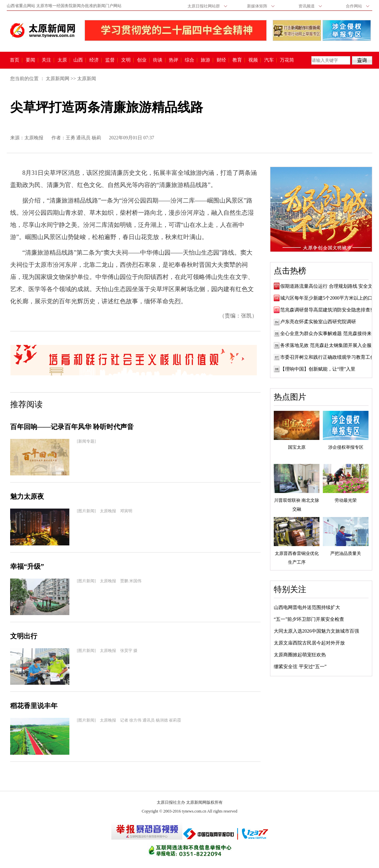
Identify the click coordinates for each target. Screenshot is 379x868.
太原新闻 (87, 79)
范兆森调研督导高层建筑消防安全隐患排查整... (329, 310)
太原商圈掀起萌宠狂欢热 (300, 655)
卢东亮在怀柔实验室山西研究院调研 (318, 322)
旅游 (205, 60)
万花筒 (286, 60)
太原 (62, 60)
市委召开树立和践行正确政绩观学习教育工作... (329, 357)
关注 (46, 60)
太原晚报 (34, 138)
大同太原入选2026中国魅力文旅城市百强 (316, 631)
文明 (126, 60)
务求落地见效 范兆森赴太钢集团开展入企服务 (328, 345)
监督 (110, 60)
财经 (221, 60)
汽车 (269, 60)
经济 (94, 60)
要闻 (30, 60)
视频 (253, 60)
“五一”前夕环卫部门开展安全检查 (309, 619)
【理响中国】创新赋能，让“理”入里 (318, 369)
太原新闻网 (58, 79)
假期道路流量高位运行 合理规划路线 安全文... (328, 286)
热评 (174, 60)
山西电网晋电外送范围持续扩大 (307, 607)
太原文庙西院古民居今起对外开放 (309, 643)
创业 (142, 60)
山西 (78, 60)
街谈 (158, 60)
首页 (15, 60)
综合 (189, 60)
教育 (237, 60)
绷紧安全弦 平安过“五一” (300, 667)
